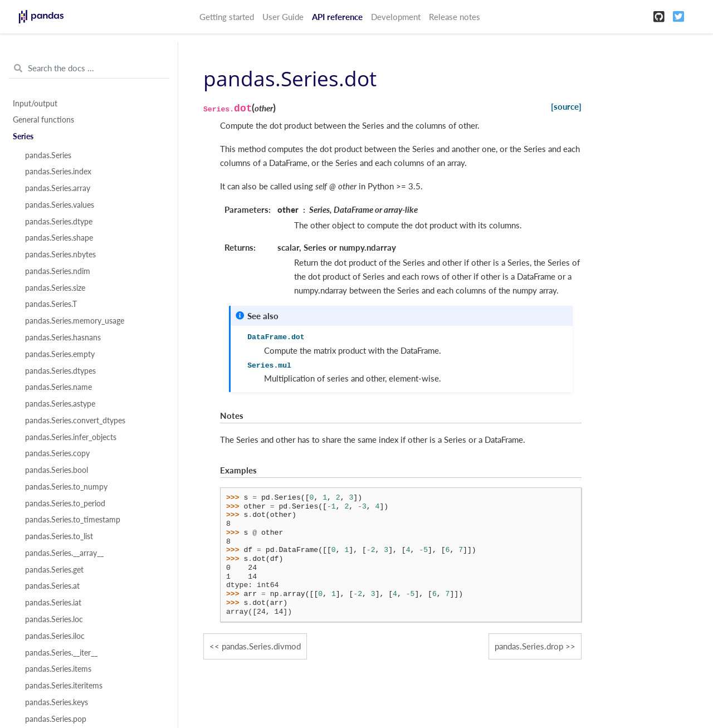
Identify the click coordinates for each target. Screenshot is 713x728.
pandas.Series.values (60, 205)
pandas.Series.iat (53, 603)
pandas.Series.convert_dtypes (75, 421)
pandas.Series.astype (60, 404)
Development (396, 17)
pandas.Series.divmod (261, 646)
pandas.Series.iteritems (64, 686)
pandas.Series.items (58, 669)
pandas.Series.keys (57, 702)
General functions (43, 120)
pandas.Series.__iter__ (61, 653)
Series (23, 136)
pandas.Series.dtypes (60, 371)
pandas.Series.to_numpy (66, 487)
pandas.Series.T (51, 304)
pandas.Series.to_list (59, 536)
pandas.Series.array (58, 188)
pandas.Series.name (58, 387)
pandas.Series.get (54, 570)
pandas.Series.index (58, 172)
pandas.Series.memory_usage (75, 321)
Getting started (227, 17)
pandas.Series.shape (59, 238)
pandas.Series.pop (56, 719)
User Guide (283, 17)
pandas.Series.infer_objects (71, 437)
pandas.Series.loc (54, 619)
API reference (337, 17)
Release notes (455, 17)
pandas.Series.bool (57, 470)
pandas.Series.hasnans (63, 338)
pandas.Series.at (52, 586)
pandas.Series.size (55, 288)
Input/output (35, 104)
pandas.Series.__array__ (64, 553)
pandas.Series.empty (60, 354)
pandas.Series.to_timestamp (73, 520)
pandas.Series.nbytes (60, 255)
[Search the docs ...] (89, 69)
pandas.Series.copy (57, 453)
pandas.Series (48, 155)
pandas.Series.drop (529, 646)
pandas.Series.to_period (65, 504)
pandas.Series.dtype (59, 222)
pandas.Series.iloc (55, 636)
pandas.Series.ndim (58, 271)
